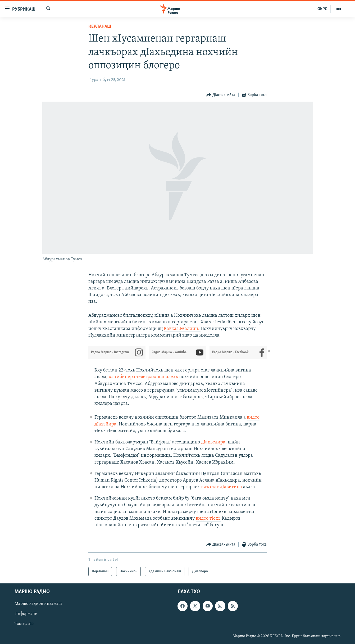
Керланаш (100, 27)
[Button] (221, 95)
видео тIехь (208, 518)
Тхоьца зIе (24, 624)
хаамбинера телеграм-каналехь (143, 377)
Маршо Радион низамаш (38, 604)
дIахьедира (213, 442)
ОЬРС (322, 9)
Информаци (26, 614)
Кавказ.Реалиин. (182, 329)
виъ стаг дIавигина (222, 487)
